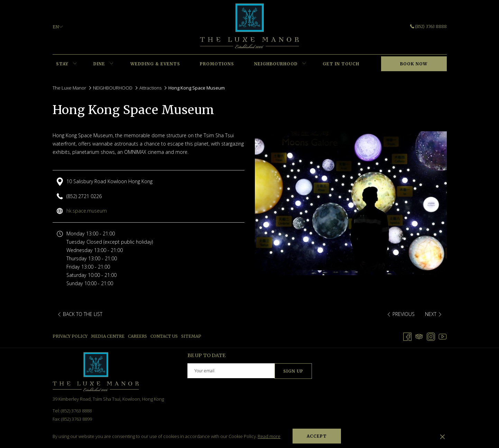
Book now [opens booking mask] (414, 64)
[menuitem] (62, 64)
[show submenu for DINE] (112, 64)
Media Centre (108, 336)
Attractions (150, 88)
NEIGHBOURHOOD (113, 88)
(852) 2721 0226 (84, 196)
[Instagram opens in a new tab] (431, 336)
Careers (137, 336)
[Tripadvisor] (419, 336)
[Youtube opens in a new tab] (443, 336)
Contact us (164, 336)
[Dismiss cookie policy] (442, 436)
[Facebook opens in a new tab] (407, 336)
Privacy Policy (70, 336)
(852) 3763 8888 (428, 26)
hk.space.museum (87, 211)
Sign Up (293, 371)
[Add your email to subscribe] (231, 371)
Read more (269, 436)
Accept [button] (317, 436)
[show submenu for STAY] (75, 64)
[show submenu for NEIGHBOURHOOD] (304, 64)
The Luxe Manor (69, 88)
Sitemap (191, 336)
